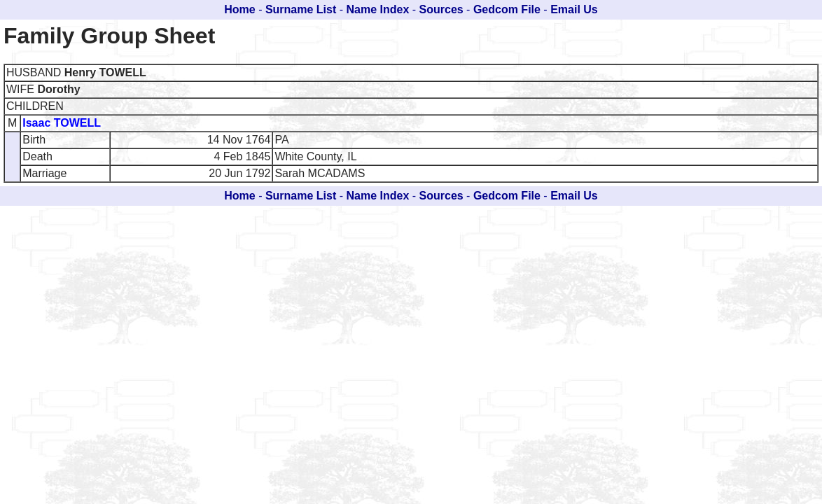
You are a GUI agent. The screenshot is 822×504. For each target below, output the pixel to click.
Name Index (378, 9)
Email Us (574, 9)
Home (239, 9)
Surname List (301, 9)
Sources (441, 9)
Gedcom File (507, 9)
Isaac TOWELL (62, 123)
